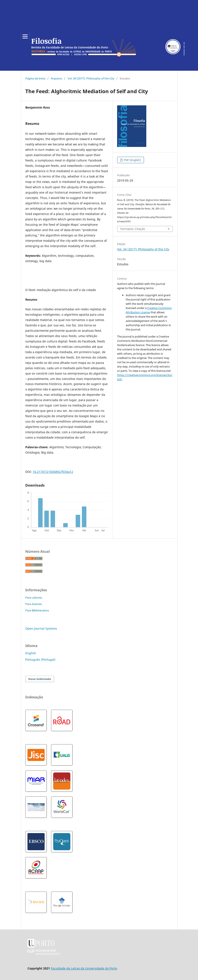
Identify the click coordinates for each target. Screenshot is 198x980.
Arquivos (57, 78)
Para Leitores (34, 598)
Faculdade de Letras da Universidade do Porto (84, 968)
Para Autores (34, 604)
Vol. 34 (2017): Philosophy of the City (91, 78)
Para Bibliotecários (37, 610)
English (31, 653)
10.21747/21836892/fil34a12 (53, 472)
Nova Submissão (40, 679)
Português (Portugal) (40, 660)
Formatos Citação (133, 229)
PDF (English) (132, 160)
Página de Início (35, 78)
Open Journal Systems (41, 628)
